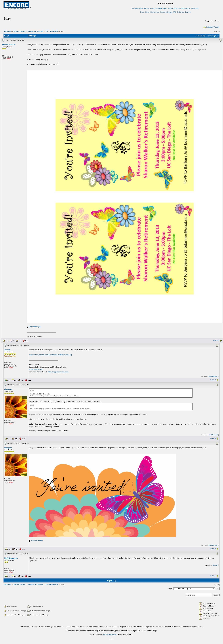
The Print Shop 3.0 (52, 31)
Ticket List (181, 12)
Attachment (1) (34, 327)
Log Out (188, 12)
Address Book (173, 8)
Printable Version (211, 27)
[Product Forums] (19, 31)
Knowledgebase (137, 8)
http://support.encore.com (58, 372)
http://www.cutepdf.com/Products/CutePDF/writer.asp (51, 355)
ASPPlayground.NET (110, 635)
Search (162, 12)
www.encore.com (36, 369)
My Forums (194, 8)
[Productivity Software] (36, 31)
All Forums (7, 31)
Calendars (169, 12)
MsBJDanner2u (9, 45)
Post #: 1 (216, 340)
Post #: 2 (213, 380)
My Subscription (184, 8)
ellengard (8, 389)
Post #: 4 (213, 549)
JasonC (7, 350)
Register (147, 8)
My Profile (159, 8)
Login (152, 8)
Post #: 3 (213, 438)
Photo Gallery (145, 12)
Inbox (165, 8)
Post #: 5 (213, 576)
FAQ (175, 12)
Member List (155, 12)
